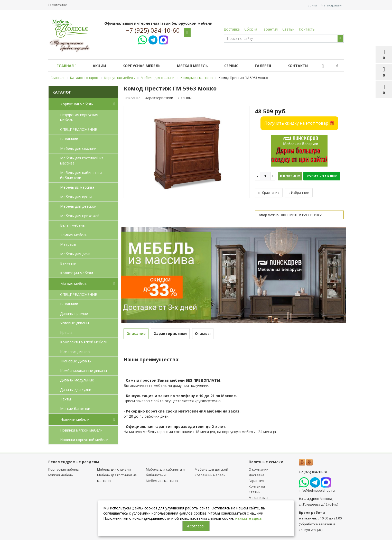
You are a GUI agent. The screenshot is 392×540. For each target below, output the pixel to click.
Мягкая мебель (200, 66)
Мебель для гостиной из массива (82, 161)
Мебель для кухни (76, 197)
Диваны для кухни (76, 390)
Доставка (232, 29)
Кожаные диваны (75, 351)
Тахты (66, 399)
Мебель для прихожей (80, 216)
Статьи (288, 29)
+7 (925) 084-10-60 (153, 30)
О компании (259, 469)
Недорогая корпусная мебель (79, 117)
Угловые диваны (74, 323)
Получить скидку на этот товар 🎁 (299, 123)
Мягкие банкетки (75, 409)
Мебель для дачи (75, 254)
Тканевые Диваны (76, 361)
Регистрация (332, 5)
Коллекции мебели (77, 273)
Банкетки (68, 263)
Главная (67, 66)
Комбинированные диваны (83, 370)
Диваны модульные (77, 380)
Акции (102, 66)
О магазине (58, 5)
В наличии (69, 139)
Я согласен (196, 526)
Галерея (274, 66)
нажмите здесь (249, 518)
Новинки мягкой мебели (81, 430)
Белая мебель (72, 225)
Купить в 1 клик (322, 176)
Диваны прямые (74, 313)
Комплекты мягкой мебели (84, 342)
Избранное (299, 193)
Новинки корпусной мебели (84, 440)
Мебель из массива (77, 187)
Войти (312, 5)
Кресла (66, 332)
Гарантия (270, 29)
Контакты (307, 29)
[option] (187, 152)
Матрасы (68, 244)
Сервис (241, 66)
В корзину (290, 176)
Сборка (251, 29)
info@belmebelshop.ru (317, 490)
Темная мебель (74, 235)
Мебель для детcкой (78, 206)
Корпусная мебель (147, 66)
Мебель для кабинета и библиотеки (81, 175)
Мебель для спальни (78, 148)
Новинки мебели (89, 419)
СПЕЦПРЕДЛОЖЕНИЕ (78, 129)
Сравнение (269, 193)
